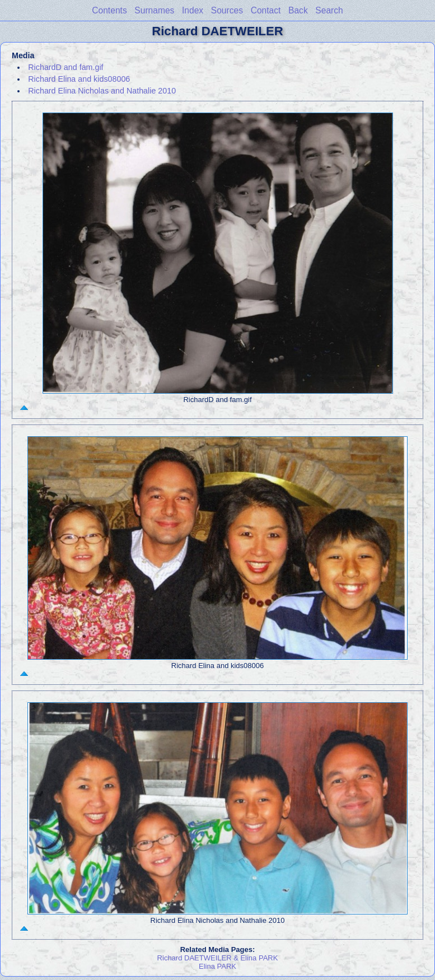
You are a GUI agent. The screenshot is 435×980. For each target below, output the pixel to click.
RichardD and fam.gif (66, 67)
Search (329, 10)
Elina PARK (217, 966)
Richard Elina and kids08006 (79, 79)
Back (298, 10)
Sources (227, 10)
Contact (266, 10)
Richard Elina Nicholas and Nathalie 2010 (102, 91)
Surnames (154, 10)
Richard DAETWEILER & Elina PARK (218, 958)
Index (193, 10)
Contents (109, 10)
